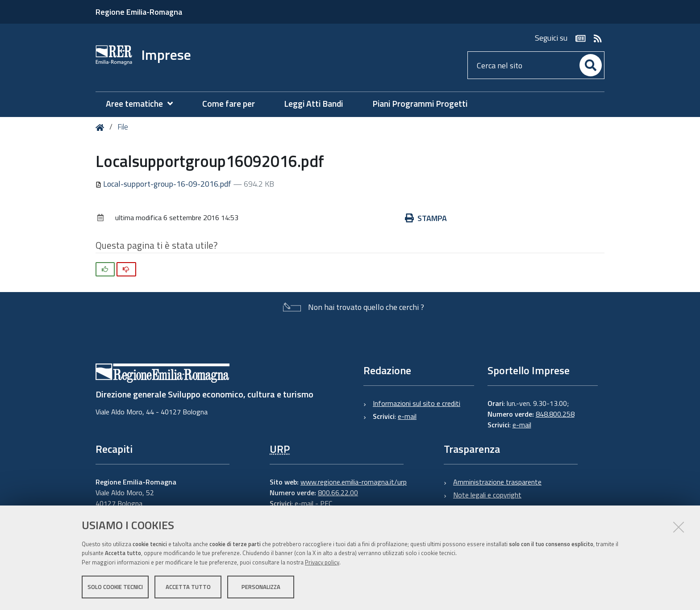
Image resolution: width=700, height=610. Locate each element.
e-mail (407, 416)
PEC (326, 503)
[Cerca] (591, 65)
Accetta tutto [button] (188, 587)
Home (102, 127)
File (123, 127)
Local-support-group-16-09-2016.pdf (164, 184)
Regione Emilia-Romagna (139, 12)
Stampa (426, 218)
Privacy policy (322, 562)
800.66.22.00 (338, 493)
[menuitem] (144, 104)
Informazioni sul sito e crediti (417, 403)
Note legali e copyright (487, 495)
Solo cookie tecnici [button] (115, 587)
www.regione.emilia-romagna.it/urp (354, 482)
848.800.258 (555, 414)
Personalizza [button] (261, 587)
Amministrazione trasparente (497, 482)
